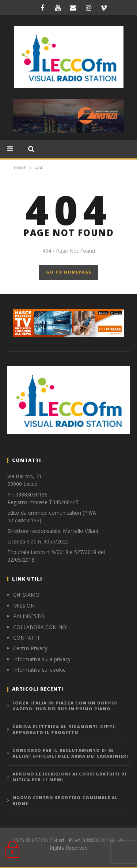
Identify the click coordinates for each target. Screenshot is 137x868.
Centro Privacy (30, 648)
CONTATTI (26, 638)
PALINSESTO (29, 616)
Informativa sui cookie (39, 670)
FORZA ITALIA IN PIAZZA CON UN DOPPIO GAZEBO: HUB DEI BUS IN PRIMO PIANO (65, 706)
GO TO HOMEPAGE (69, 272)
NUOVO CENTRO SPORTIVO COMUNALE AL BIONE (65, 801)
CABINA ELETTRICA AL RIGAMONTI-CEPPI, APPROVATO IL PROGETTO (64, 730)
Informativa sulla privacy (42, 659)
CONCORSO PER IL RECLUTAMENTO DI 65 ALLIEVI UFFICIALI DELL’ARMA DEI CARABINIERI (70, 753)
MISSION (24, 606)
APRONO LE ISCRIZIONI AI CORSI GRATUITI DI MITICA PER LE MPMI (70, 777)
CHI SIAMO (26, 595)
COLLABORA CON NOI (40, 627)
